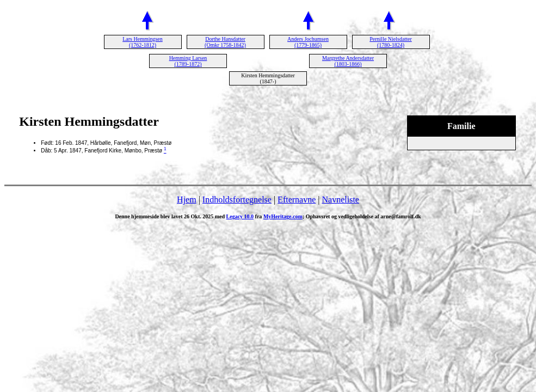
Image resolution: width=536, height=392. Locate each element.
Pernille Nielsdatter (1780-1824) (390, 42)
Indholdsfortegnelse (237, 200)
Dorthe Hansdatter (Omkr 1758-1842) (225, 42)
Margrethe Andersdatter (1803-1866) (348, 61)
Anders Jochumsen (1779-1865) (308, 42)
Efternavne (297, 200)
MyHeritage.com (283, 216)
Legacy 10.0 (240, 216)
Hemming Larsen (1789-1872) (188, 61)
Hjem (187, 200)
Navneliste (341, 200)
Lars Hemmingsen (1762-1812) (143, 42)
